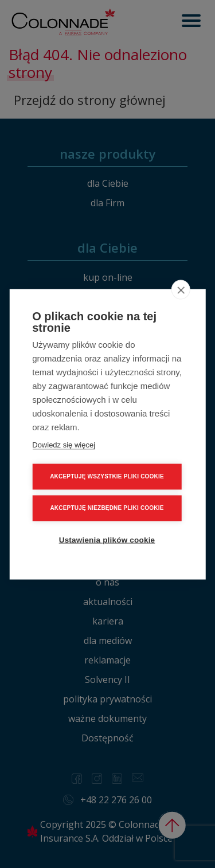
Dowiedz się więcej (64, 444)
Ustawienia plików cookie (107, 539)
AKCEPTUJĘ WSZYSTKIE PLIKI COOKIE (107, 476)
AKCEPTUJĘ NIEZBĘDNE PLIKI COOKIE (107, 507)
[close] (181, 289)
